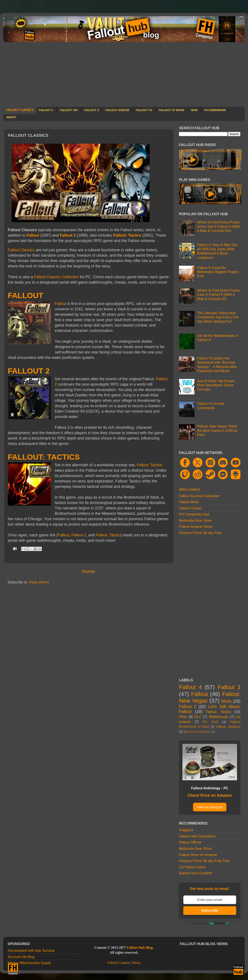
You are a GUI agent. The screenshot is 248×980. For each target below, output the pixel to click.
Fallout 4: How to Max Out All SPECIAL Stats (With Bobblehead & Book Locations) (217, 251)
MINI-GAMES (190, 490)
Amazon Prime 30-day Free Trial (204, 861)
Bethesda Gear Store (195, 520)
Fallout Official (190, 842)
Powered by (210, 923)
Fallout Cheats (190, 508)
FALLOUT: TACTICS (44, 457)
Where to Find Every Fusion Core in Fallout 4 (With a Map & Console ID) (219, 294)
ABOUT (11, 117)
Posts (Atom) (39, 582)
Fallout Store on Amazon (198, 855)
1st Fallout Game (192, 867)
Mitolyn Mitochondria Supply (29, 963)
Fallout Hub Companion (197, 836)
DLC (198, 717)
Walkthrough (219, 717)
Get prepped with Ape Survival (31, 950)
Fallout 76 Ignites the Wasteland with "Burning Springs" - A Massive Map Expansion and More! (217, 364)
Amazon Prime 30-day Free (200, 533)
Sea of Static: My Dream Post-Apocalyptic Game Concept (216, 385)
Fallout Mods (189, 502)
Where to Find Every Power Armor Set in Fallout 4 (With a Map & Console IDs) (218, 226)
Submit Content (118, 963)
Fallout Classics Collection (57, 277)
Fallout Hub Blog (140, 948)
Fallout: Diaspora (228, 727)
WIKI (194, 110)
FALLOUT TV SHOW (172, 110)
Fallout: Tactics (127, 235)
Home (88, 571)
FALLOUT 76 (144, 110)
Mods (226, 701)
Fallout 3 (229, 687)
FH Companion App (194, 514)
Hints (183, 717)
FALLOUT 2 (29, 371)
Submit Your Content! (195, 873)
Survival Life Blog (21, 957)
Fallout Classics (21, 250)
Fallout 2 (68, 235)
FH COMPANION (215, 110)
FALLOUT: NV (69, 110)
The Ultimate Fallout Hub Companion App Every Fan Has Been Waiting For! (218, 317)
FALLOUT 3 (46, 110)
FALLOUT (25, 295)
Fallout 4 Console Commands (210, 406)
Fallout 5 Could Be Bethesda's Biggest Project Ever (218, 272)
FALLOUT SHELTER (117, 110)
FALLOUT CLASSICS (20, 110)
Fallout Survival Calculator (199, 496)
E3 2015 (211, 722)
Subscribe (210, 910)
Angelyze (186, 830)
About (136, 963)
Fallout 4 (190, 687)
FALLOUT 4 (92, 110)
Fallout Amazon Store (196, 526)
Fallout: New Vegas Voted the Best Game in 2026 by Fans (217, 430)
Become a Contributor (197, 732)
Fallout (33, 235)
